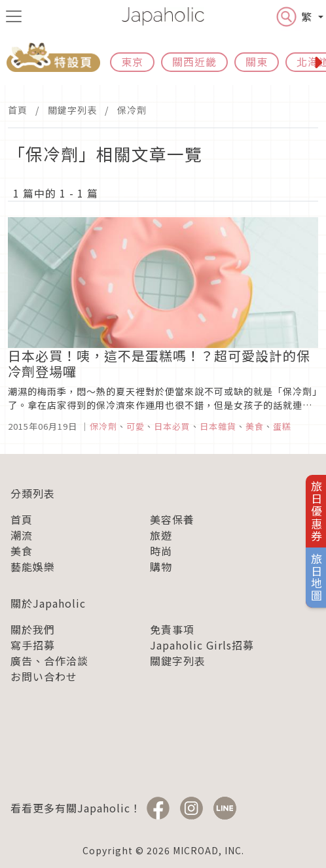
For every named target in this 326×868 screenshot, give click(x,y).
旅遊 (161, 535)
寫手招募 (33, 645)
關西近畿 (194, 61)
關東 (257, 61)
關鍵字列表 (72, 110)
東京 (132, 61)
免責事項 (172, 629)
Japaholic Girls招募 (202, 645)
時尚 (161, 551)
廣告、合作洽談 (49, 661)
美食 (22, 551)
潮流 (22, 535)
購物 (161, 566)
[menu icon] (14, 16)
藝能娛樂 (33, 566)
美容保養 (172, 519)
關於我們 (33, 629)
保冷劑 (132, 110)
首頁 (18, 110)
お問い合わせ (44, 676)
